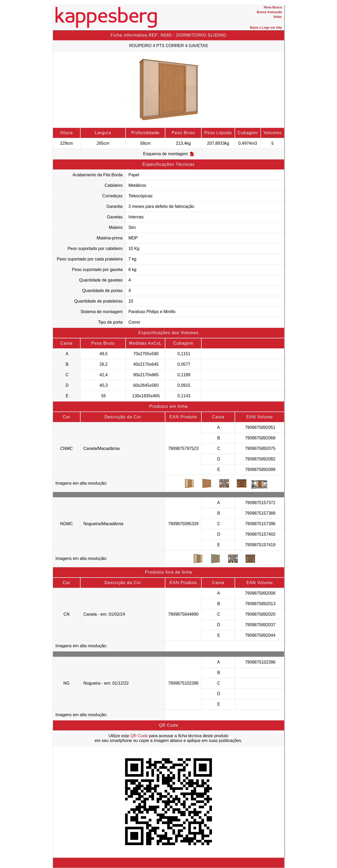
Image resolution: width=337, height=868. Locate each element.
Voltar (277, 17)
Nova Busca (273, 7)
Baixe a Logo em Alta (266, 28)
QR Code (139, 736)
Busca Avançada (269, 12)
